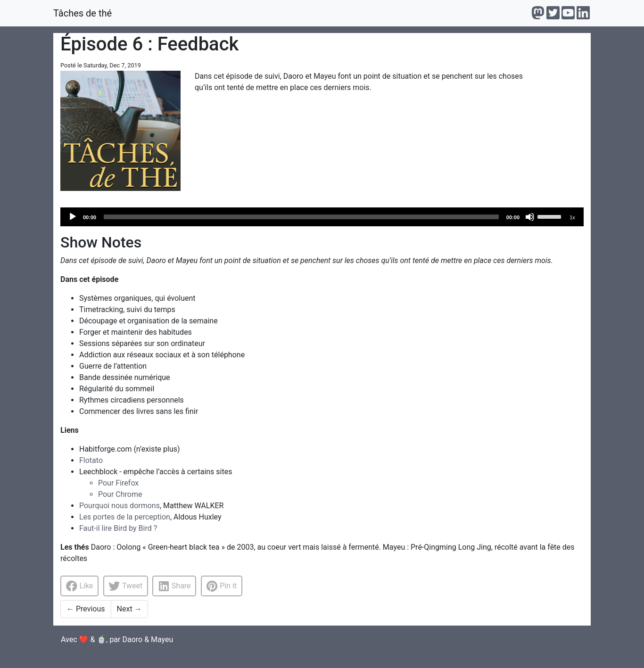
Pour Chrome (120, 494)
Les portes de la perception (125, 517)
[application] (322, 217)
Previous (86, 609)
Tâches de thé (83, 13)
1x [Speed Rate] (572, 217)
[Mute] (530, 217)
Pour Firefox (118, 483)
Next (129, 609)
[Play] (73, 217)
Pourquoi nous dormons (120, 506)
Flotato (91, 460)
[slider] (301, 217)
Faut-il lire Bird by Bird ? (118, 528)
